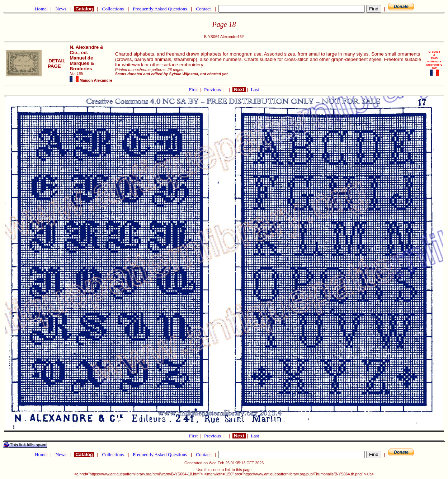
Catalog (84, 9)
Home (41, 9)
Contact (203, 9)
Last (255, 89)
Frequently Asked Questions (160, 9)
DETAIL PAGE (56, 63)
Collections (113, 9)
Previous (213, 89)
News (61, 9)
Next (239, 89)
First (194, 89)
